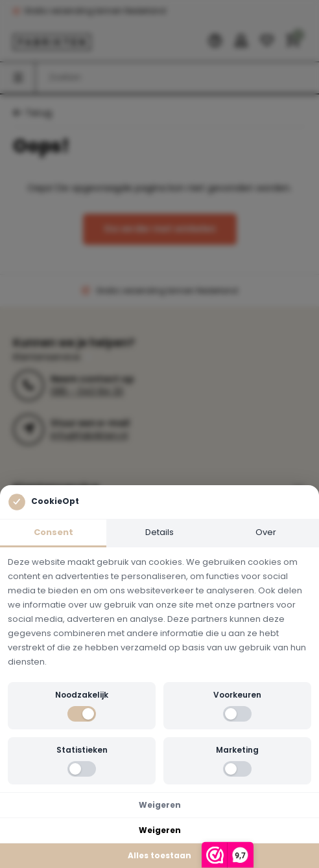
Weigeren (160, 805)
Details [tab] (159, 532)
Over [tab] (266, 532)
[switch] (82, 714)
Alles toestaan (159, 855)
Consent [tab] (53, 532)
